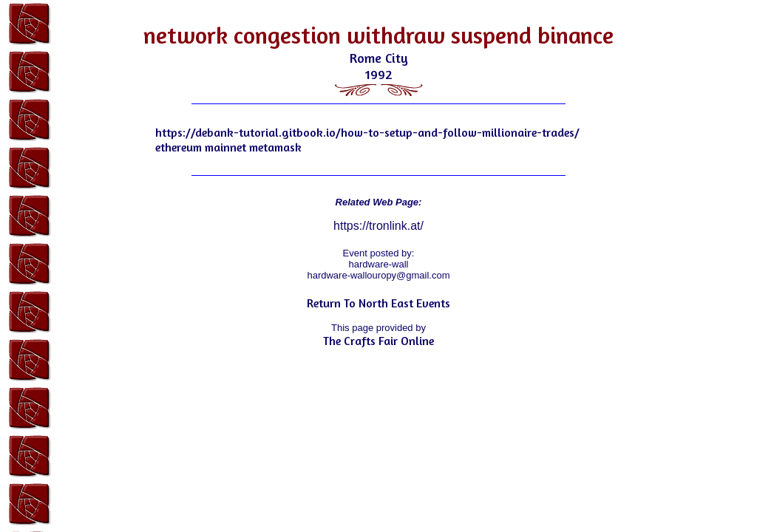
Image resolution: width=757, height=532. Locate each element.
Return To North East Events (378, 303)
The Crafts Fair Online (378, 341)
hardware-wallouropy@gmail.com (378, 275)
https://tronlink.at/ (378, 226)
